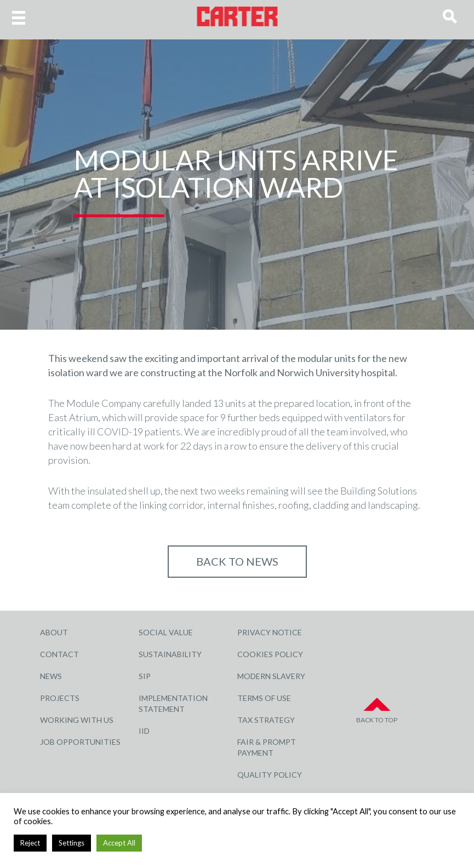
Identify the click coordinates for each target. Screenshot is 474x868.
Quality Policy (270, 775)
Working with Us (77, 720)
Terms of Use (264, 698)
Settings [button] (72, 843)
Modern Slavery (271, 676)
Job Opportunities (80, 742)
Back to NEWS (237, 561)
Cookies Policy (270, 654)
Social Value (166, 632)
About (54, 632)
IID (144, 731)
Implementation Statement (173, 703)
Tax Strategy (266, 720)
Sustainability (170, 654)
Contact (59, 654)
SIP (145, 676)
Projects (60, 698)
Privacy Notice (270, 632)
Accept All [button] (119, 843)
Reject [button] (30, 843)
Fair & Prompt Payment (267, 747)
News (51, 676)
